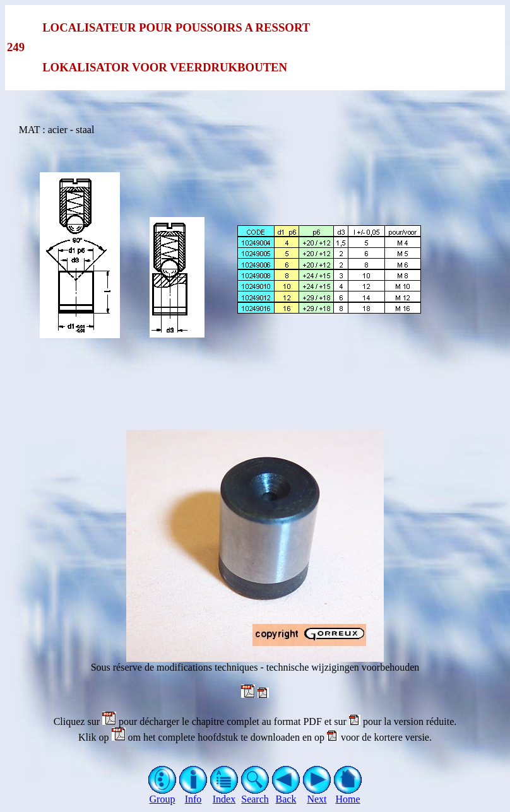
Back (286, 795)
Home (348, 795)
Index (224, 795)
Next (317, 795)
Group (163, 795)
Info (193, 795)
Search (255, 795)
